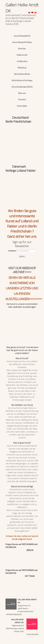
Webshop (22, 68)
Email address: (22, 251)
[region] (22, 134)
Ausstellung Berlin (22, 36)
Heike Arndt (22, 55)
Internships (22, 106)
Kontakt (22, 99)
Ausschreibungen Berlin (22, 87)
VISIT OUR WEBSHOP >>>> (22, 270)
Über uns (22, 93)
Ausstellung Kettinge (22, 42)
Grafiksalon (22, 61)
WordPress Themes (34, 642)
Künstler (22, 49)
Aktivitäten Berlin (22, 74)
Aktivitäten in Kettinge (22, 80)
